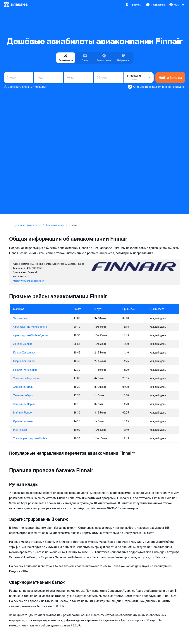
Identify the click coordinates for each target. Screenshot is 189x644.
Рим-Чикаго (20, 430)
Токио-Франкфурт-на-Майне (30, 438)
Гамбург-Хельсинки (25, 370)
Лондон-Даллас (23, 344)
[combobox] (19, 78)
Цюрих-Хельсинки (24, 361)
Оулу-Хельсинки (23, 421)
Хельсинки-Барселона (27, 378)
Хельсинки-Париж (24, 404)
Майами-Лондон (23, 413)
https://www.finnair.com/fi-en (29, 281)
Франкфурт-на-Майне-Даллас (31, 335)
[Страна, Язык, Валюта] (176, 5)
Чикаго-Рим (20, 318)
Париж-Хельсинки (24, 353)
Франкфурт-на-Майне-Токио (30, 327)
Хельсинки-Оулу (23, 395)
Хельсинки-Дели (23, 387)
